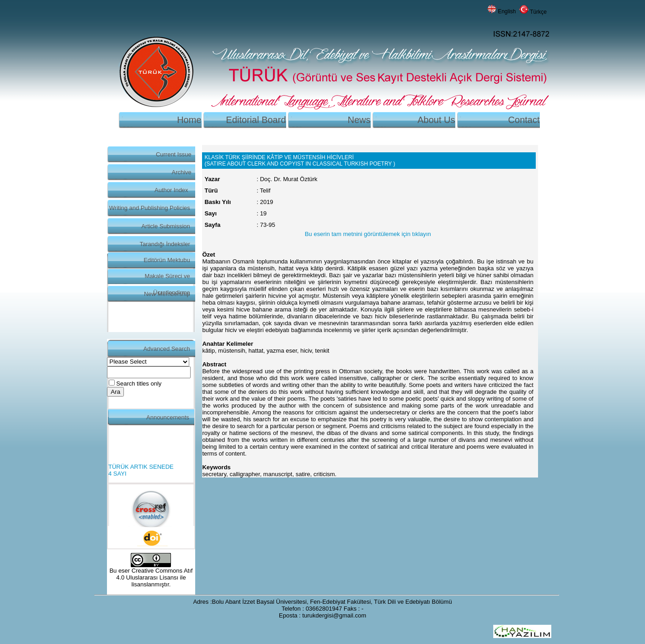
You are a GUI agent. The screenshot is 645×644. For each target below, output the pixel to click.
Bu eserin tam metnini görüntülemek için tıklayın (368, 234)
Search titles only (139, 384)
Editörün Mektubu (167, 260)
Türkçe (538, 12)
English (507, 11)
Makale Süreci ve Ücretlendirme (167, 278)
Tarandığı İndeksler (165, 244)
